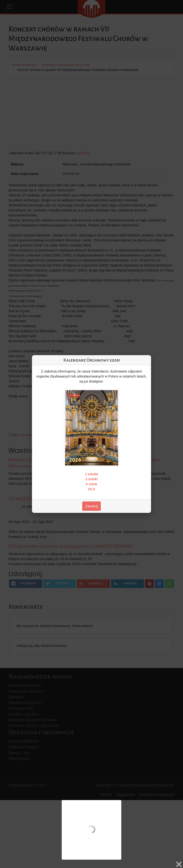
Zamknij (92, 506)
